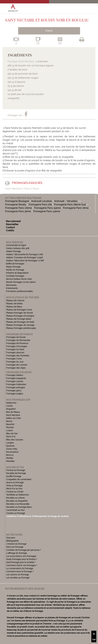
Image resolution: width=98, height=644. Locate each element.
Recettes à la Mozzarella (18, 504)
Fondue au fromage (16, 470)
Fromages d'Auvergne (17, 346)
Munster (10, 427)
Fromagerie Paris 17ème (18, 208)
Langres (10, 443)
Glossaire (11, 538)
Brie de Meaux (13, 412)
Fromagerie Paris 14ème (47, 211)
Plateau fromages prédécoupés (21, 328)
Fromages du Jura (15, 362)
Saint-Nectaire (13, 189)
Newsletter (12, 224)
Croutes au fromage (16, 513)
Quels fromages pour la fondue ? (22, 559)
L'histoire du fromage (16, 544)
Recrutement (13, 221)
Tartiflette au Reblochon (18, 495)
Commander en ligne (16, 245)
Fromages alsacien (15, 353)
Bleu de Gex (12, 434)
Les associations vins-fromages (21, 556)
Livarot (9, 430)
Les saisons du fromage (18, 575)
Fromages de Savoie (16, 337)
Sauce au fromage (15, 482)
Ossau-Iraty (12, 449)
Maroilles (10, 461)
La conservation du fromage (20, 568)
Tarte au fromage (14, 486)
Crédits (10, 230)
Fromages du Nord (15, 349)
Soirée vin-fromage (15, 270)
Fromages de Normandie (18, 340)
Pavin (27, 189)
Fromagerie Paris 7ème (76, 208)
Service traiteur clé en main (19, 279)
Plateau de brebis (14, 304)
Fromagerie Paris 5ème (18, 211)
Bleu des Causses (15, 440)
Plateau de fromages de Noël (20, 322)
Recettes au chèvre (15, 498)
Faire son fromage (15, 547)
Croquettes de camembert (19, 479)
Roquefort (11, 409)
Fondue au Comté (15, 492)
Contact (10, 227)
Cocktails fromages (15, 276)
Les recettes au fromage (18, 578)
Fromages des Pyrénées (18, 356)
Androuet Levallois (42, 201)
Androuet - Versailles (66, 201)
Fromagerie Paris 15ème (47, 208)
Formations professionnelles (19, 291)
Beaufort (10, 424)
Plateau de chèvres (16, 301)
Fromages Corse (14, 359)
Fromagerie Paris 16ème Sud (70, 204)
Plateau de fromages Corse (19, 310)
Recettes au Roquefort (17, 501)
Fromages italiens (15, 375)
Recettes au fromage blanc (19, 507)
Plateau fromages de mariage (20, 325)
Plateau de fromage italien (19, 319)
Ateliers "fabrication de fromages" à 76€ (25, 261)
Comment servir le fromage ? (20, 572)
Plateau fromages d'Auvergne (20, 316)
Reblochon (11, 403)
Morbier (10, 458)
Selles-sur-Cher (14, 418)
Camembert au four (15, 510)
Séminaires (11, 285)
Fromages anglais (15, 394)
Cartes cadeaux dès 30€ (18, 248)
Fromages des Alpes (16, 368)
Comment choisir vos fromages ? (22, 565)
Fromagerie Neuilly (16, 204)
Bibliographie (12, 541)
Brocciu (10, 455)
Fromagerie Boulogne (17, 201)
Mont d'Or (11, 437)
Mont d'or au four (14, 489)
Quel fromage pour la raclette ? (21, 562)
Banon (9, 421)
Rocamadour (12, 452)
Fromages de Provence (17, 343)
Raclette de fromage (16, 473)
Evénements (12, 288)
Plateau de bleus (14, 307)
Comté (9, 406)
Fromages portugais (16, 387)
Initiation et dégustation (17, 273)
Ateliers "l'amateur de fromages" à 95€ (25, 258)
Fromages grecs (14, 391)
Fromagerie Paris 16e (40, 204)
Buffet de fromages (15, 264)
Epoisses (10, 446)
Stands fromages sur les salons (21, 282)
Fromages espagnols (16, 378)
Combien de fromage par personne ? (24, 550)
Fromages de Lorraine (17, 365)
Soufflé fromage (14, 476)
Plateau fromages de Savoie (19, 313)
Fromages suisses (15, 381)
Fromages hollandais (16, 384)
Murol (36, 189)
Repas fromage (13, 267)
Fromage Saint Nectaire (21, 61)
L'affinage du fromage (17, 553)
